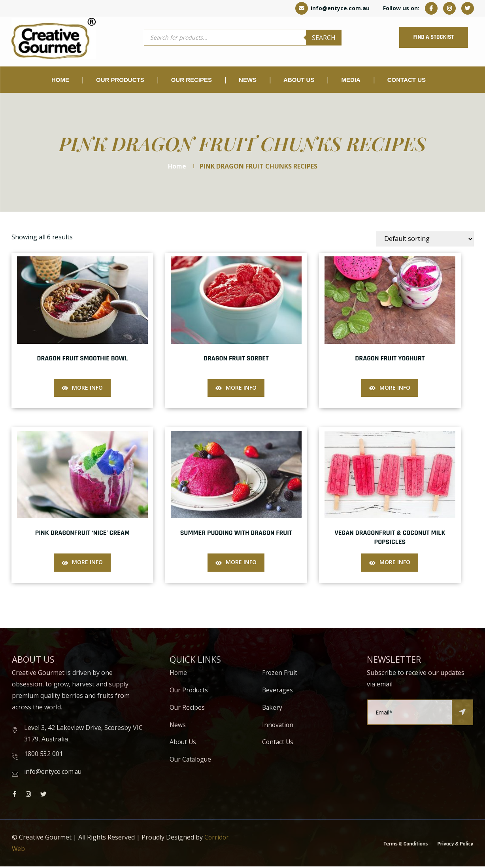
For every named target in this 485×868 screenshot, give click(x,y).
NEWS (248, 81)
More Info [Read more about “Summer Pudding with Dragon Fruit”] (241, 563)
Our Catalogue (191, 761)
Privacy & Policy (455, 845)
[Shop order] (425, 240)
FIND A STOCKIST (430, 38)
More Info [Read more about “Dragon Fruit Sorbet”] (241, 389)
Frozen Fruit (280, 674)
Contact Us (407, 81)
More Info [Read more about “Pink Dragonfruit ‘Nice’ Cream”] (87, 563)
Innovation (278, 726)
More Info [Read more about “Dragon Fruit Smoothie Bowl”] (87, 389)
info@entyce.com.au (332, 8)
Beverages (278, 692)
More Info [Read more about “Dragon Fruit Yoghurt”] (395, 389)
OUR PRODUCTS (120, 81)
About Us (299, 81)
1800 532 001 (43, 755)
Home (60, 81)
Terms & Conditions (406, 845)
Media (351, 81)
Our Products (189, 692)
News (178, 726)
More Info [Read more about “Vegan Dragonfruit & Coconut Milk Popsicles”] (395, 563)
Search (324, 38)
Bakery (273, 709)
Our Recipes (192, 81)
